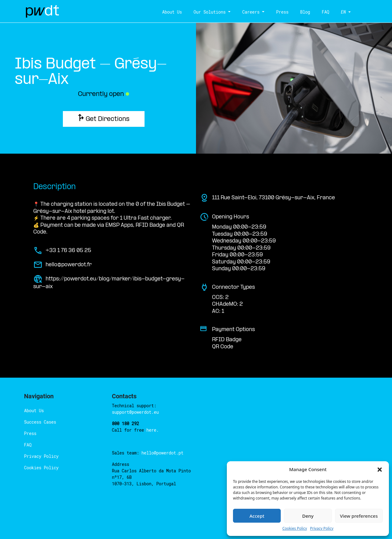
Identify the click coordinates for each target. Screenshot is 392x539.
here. (153, 430)
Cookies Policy (41, 468)
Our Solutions (207, 12)
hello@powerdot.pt (162, 453)
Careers (248, 12)
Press (280, 12)
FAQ (323, 12)
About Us (169, 12)
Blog (303, 12)
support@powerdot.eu (135, 412)
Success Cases (40, 422)
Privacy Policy (41, 456)
